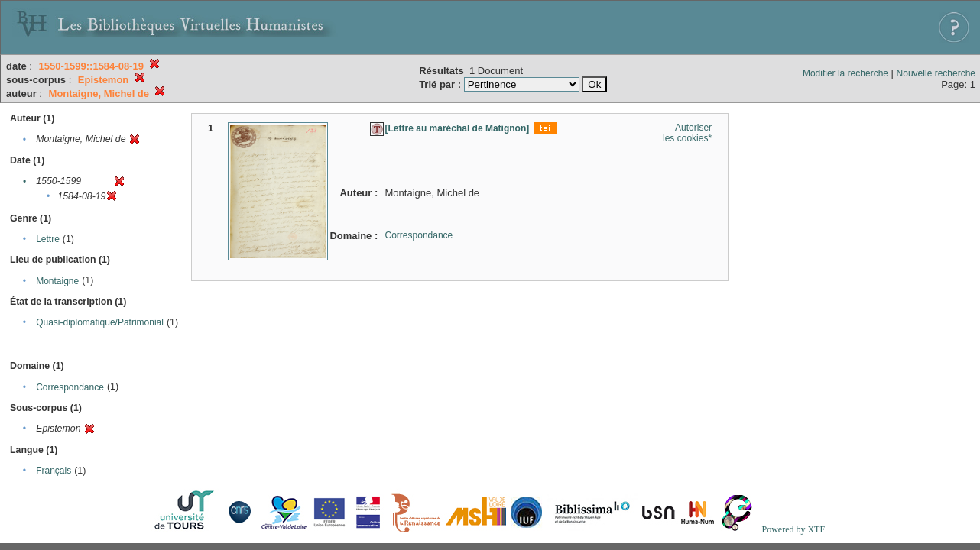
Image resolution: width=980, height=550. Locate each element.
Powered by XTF (793, 529)
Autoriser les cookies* (687, 133)
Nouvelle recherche (936, 73)
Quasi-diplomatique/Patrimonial (100, 322)
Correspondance (70, 387)
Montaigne (57, 281)
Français (54, 471)
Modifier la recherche (845, 73)
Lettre (48, 239)
